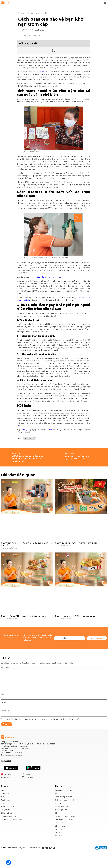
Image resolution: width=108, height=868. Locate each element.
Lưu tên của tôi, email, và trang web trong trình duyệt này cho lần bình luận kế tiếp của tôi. (41, 719)
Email (4, 702)
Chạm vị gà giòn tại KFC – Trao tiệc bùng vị (76, 616)
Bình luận (5, 667)
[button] (105, 3)
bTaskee (41, 72)
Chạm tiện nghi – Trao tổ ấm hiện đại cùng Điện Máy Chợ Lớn (27, 544)
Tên (3, 694)
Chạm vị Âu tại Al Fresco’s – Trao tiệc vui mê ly (24, 616)
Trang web (6, 711)
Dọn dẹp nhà (29, 438)
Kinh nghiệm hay (41, 13)
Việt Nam (8, 774)
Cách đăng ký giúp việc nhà (48, 277)
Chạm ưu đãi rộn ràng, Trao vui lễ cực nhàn (76, 543)
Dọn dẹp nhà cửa (25, 13)
